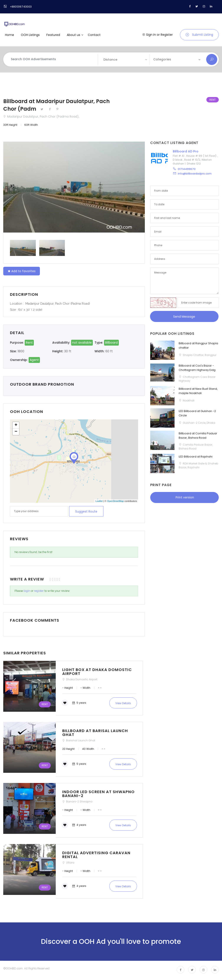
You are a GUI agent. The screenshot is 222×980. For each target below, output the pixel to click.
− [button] (16, 432)
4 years (79, 825)
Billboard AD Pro (186, 151)
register (39, 591)
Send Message (184, 317)
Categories (162, 59)
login (27, 591)
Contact (94, 35)
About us (73, 35)
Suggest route (86, 511)
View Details (123, 703)
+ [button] (16, 425)
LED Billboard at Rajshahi (196, 457)
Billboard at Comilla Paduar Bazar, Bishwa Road (198, 436)
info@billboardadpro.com (195, 174)
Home (10, 35)
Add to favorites (22, 271)
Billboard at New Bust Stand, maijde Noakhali (198, 391)
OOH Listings (30, 35)
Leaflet (99, 501)
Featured (53, 35)
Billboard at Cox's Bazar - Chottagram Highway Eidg (197, 368)
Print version (184, 497)
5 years (79, 703)
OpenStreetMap (115, 501)
